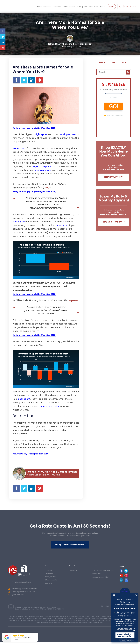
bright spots (41, 134)
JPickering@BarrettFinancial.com (24, 589)
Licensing (49, 583)
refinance (49, 574)
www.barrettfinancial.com (22, 582)
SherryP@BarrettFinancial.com (24, 592)
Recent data (19, 148)
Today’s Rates (69, 7)
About (102, 7)
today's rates (50, 577)
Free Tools (94, 7)
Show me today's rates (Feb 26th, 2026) (31, 454)
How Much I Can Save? (114, 222)
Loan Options (82, 7)
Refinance (57, 7)
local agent (24, 399)
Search (102, 62)
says (48, 188)
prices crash (61, 225)
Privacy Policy (106, 606)
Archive (125, 62)
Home (39, 7)
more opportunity (49, 406)
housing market (68, 134)
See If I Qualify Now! (114, 177)
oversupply (19, 222)
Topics (113, 62)
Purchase (47, 7)
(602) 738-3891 (130, 7)
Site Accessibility (51, 580)
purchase (49, 571)
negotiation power (42, 166)
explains (73, 300)
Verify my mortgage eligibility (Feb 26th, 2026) (34, 128)
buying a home (43, 170)
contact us (73, 571)
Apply (111, 6)
